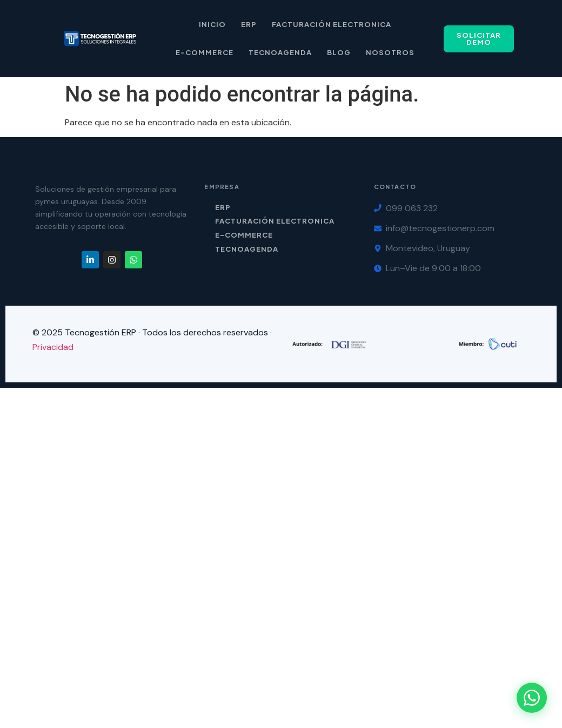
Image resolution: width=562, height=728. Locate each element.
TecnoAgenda (247, 249)
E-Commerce (205, 52)
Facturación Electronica (332, 24)
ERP (249, 24)
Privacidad (53, 347)
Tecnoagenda (280, 52)
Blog (339, 52)
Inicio (212, 24)
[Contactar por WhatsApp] (532, 698)
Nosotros (390, 52)
